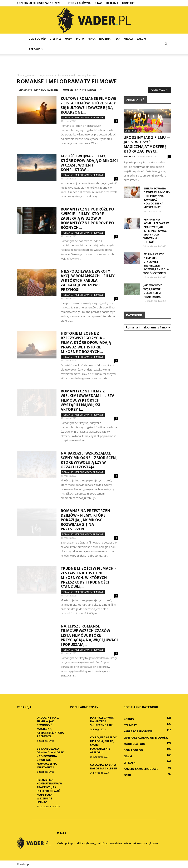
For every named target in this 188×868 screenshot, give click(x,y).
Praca (91, 39)
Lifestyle (55, 39)
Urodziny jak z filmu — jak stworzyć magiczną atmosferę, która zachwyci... (147, 144)
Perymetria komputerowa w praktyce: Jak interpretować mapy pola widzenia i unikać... (156, 231)
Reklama (112, 3)
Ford (127, 775)
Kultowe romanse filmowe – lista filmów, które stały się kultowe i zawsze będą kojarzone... (88, 105)
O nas (98, 3)
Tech (117, 39)
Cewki (128, 756)
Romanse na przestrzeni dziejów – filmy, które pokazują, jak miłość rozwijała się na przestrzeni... (86, 520)
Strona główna (79, 3)
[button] (166, 44)
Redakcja (129, 156)
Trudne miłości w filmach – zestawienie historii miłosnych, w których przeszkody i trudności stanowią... (88, 578)
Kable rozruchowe (138, 731)
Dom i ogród (37, 39)
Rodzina (105, 39)
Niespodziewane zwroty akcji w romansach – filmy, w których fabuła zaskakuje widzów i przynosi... (88, 280)
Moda (69, 39)
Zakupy (142, 39)
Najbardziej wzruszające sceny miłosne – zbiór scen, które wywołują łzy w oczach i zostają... (89, 460)
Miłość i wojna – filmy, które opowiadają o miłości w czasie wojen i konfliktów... (89, 163)
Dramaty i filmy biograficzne (38, 90)
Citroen (130, 763)
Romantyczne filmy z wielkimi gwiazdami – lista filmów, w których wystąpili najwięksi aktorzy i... (88, 400)
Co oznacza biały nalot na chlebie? (104, 767)
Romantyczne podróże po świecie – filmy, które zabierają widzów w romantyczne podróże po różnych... (87, 218)
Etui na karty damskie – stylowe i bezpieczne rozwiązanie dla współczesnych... (157, 264)
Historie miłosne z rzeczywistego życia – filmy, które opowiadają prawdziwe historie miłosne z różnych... (86, 343)
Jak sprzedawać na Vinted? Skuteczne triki (102, 721)
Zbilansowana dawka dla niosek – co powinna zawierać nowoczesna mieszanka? (157, 198)
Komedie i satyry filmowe (79, 90)
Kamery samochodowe (141, 769)
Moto (80, 39)
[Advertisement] (94, 64)
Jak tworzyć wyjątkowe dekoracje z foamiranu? (153, 291)
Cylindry (130, 725)
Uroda (129, 39)
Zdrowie (36, 49)
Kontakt (128, 3)
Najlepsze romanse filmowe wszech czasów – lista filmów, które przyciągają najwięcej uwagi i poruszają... (89, 635)
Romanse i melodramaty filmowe (83, 117)
